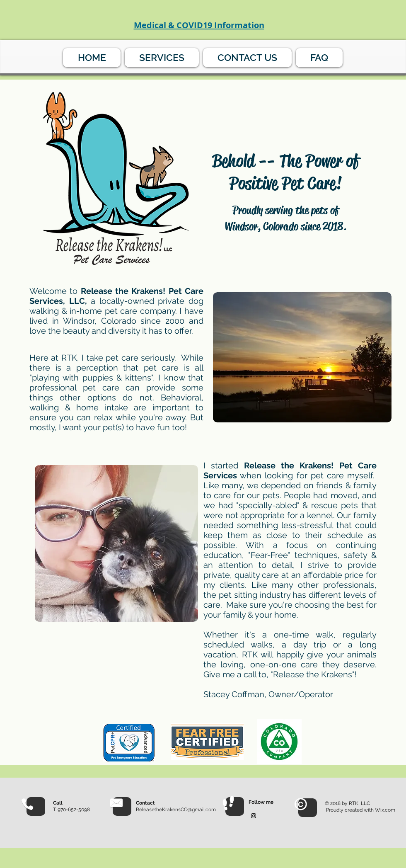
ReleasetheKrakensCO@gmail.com (176, 810)
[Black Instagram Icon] (254, 816)
